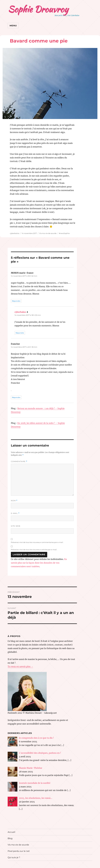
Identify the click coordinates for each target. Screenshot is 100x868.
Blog (10, 838)
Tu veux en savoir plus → (20, 666)
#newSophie (64, 233)
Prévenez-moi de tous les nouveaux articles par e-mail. (34, 550)
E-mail (15, 513)
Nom (14, 501)
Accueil (11, 832)
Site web (16, 526)
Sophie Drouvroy (38, 9)
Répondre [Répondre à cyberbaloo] (20, 333)
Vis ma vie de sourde (48, 233)
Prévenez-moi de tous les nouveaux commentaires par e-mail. (37, 542)
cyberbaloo (15, 233)
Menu (13, 26)
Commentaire (19, 461)
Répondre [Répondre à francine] (16, 397)
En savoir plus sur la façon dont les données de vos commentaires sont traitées (39, 563)
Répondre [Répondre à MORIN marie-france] (16, 301)
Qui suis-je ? (14, 857)
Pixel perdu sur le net (19, 851)
